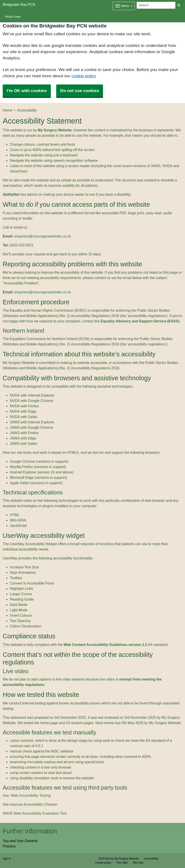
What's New (13, 17)
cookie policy (84, 76)
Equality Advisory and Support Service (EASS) (140, 321)
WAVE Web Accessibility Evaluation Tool (35, 813)
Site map (138, 863)
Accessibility (151, 859)
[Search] (156, 5)
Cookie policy (103, 863)
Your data (122, 863)
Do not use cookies (80, 91)
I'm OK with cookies (27, 91)
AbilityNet (11, 194)
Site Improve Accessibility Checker (30, 804)
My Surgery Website (55, 130)
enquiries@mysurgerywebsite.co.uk (43, 236)
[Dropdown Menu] (124, 6)
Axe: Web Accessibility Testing (27, 795)
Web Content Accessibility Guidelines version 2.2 (105, 645)
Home (8, 110)
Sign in (7, 859)
